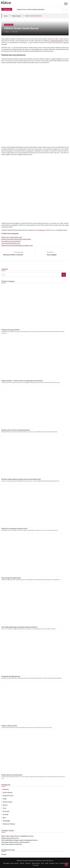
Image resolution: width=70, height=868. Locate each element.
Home (6, 16)
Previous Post (19, 252)
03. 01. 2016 (14, 32)
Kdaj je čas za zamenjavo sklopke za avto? (14, 528)
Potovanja (6, 811)
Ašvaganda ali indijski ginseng (11, 676)
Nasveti (5, 805)
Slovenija (6, 814)
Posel (4, 808)
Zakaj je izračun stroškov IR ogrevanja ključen (31, 9)
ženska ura (42, 230)
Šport (4, 818)
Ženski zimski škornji (57, 41)
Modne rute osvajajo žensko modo (12, 237)
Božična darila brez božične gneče (12, 775)
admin (7, 32)
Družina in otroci (8, 796)
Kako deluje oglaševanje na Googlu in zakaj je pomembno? (19, 627)
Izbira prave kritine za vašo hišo (13, 255)
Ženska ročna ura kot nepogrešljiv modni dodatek (16, 239)
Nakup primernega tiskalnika (10, 330)
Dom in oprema (7, 792)
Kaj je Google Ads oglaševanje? (11, 578)
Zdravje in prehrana (9, 824)
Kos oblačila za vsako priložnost (11, 241)
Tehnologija (6, 821)
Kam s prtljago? (52, 255)
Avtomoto (6, 789)
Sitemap (4, 854)
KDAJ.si (6, 3)
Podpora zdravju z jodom (9, 726)
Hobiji (5, 799)
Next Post (50, 252)
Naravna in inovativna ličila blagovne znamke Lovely (17, 245)
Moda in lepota (16, 16)
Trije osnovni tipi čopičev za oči (11, 243)
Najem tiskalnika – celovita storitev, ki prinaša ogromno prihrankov (22, 381)
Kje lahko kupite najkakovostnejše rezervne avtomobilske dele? (21, 479)
